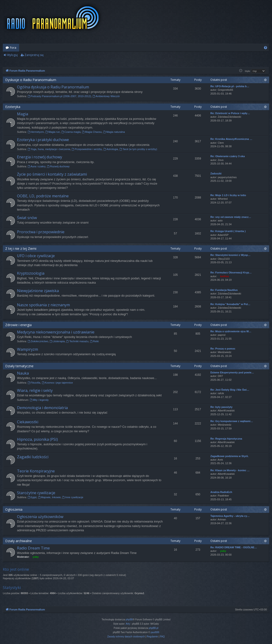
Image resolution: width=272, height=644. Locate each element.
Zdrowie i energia (18, 325)
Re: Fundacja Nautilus (224, 290)
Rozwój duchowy (58, 166)
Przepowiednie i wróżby (87, 149)
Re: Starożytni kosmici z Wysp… (230, 255)
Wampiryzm (28, 349)
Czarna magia (71, 132)
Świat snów (27, 218)
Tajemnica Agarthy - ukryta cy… (230, 516)
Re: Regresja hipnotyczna (226, 439)
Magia (23, 114)
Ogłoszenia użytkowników (40, 517)
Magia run (53, 132)
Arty (128, 624)
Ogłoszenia (14, 509)
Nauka (23, 373)
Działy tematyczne (19, 366)
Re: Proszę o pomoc (223, 349)
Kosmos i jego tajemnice (57, 383)
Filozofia (34, 383)
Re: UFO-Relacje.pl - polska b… (230, 86)
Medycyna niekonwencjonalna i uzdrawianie (56, 332)
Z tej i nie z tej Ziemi (21, 249)
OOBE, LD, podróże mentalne (43, 196)
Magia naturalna (114, 132)
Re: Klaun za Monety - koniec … (230, 470)
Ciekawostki (28, 422)
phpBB (129, 620)
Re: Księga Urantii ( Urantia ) (228, 231)
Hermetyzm (36, 132)
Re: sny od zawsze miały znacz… (231, 217)
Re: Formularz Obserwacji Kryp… (231, 272)
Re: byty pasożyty (221, 407)
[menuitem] (266, 48)
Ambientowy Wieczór (106, 96)
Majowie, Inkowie (49, 497)
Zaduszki (216, 173)
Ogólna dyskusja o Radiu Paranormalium (53, 87)
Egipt (32, 497)
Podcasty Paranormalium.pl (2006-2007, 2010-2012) (59, 96)
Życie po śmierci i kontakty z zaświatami (52, 174)
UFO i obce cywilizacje (36, 256)
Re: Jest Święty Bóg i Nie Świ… (230, 390)
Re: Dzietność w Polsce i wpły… (230, 113)
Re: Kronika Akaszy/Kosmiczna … (231, 139)
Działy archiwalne (19, 541)
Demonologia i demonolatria (42, 408)
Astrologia (111, 149)
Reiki (94, 341)
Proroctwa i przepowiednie (41, 232)
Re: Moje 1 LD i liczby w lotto (228, 195)
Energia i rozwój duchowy (40, 157)
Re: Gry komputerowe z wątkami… (232, 421)
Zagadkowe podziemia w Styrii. (229, 456)
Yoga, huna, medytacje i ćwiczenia (49, 149)
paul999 (155, 632)
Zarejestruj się (34, 55)
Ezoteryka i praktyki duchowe (43, 140)
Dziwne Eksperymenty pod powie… (232, 372)
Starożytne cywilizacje (36, 493)
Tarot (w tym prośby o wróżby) (138, 149)
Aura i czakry (37, 166)
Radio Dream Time (33, 548)
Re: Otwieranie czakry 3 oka (228, 156)
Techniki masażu (77, 341)
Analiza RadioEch (221, 492)
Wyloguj (12, 55)
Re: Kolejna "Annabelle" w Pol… (230, 304)
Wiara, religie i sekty (35, 390)
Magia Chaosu (92, 132)
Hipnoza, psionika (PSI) (37, 439)
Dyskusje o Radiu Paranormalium (31, 80)
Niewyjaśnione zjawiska (38, 291)
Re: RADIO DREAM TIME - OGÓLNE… (234, 547)
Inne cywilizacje (73, 497)
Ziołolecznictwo (38, 341)
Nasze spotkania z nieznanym (43, 305)
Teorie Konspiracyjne (36, 471)
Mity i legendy (39, 400)
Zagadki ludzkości (33, 457)
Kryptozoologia (31, 273)
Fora (13, 48)
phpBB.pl (154, 628)
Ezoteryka (13, 107)
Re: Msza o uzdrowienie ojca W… (231, 331)
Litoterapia (57, 341)
